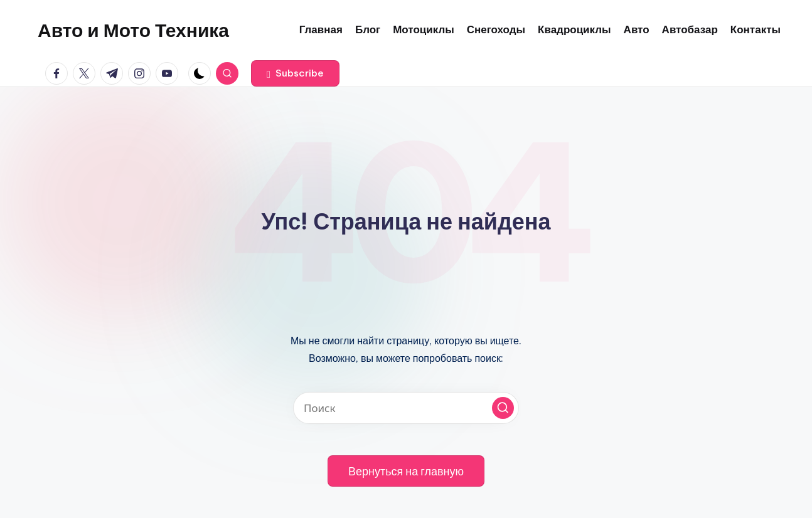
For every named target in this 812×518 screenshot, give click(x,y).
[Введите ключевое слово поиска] (406, 408)
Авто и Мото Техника (133, 30)
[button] (295, 73)
